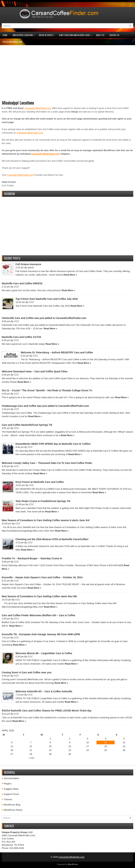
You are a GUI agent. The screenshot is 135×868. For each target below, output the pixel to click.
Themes (8, 799)
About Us (100, 35)
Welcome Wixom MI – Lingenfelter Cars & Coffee (44, 653)
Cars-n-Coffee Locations (24, 34)
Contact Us (114, 35)
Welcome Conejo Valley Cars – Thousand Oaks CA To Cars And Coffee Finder (47, 463)
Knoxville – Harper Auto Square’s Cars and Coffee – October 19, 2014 (42, 577)
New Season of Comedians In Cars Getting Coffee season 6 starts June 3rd (46, 520)
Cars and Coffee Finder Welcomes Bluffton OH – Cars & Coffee (38, 615)
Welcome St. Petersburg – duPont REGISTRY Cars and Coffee (57, 352)
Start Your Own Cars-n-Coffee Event (76, 34)
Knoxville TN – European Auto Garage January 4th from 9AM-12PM (41, 634)
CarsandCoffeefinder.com (71, 857)
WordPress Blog (12, 805)
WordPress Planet (13, 810)
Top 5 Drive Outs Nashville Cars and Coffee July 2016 (47, 299)
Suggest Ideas (11, 789)
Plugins (8, 784)
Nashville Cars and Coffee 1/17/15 (21, 337)
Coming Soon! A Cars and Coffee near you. (27, 672)
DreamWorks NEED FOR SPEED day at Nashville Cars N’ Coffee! (53, 444)
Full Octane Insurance (28, 264)
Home (5, 35)
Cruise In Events (48, 34)
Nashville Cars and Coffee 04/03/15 (22, 283)
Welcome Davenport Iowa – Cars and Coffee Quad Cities (35, 371)
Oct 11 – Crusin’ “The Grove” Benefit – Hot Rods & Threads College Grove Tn (47, 390)
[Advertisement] (67, 74)
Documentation (12, 778)
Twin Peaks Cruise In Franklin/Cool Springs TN (43, 501)
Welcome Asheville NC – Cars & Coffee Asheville (44, 691)
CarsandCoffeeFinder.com (38, 108)
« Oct (31, 758)
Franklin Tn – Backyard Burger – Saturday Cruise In (32, 558)
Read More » (70, 275)
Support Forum (12, 794)
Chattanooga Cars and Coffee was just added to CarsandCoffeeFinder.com (45, 406)
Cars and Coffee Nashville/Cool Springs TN (27, 425)
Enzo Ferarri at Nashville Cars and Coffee (40, 482)
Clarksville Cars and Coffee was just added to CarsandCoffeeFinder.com (44, 318)
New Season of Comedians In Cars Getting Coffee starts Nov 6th (39, 596)
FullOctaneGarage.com (12, 42)
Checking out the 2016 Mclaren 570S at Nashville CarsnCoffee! (52, 539)
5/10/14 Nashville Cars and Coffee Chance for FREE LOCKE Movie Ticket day (47, 711)
